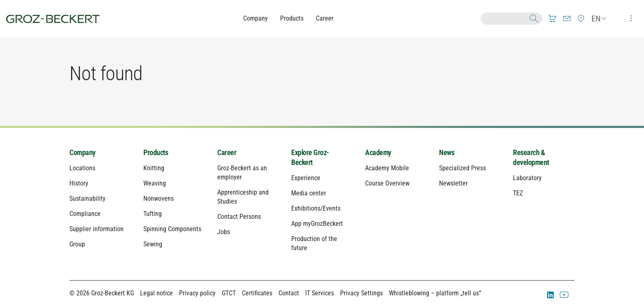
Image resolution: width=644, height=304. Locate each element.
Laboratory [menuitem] (527, 178)
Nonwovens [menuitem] (159, 198)
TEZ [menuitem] (518, 193)
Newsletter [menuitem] (453, 183)
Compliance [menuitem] (85, 214)
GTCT (229, 293)
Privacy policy (197, 293)
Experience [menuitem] (306, 178)
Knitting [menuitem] (154, 168)
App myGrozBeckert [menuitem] (317, 224)
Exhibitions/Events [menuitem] (316, 208)
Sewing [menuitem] (153, 244)
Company (255, 18)
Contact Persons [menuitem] (239, 217)
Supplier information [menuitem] (97, 229)
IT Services (320, 293)
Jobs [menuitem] (224, 232)
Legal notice (156, 293)
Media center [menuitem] (309, 193)
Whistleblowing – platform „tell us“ (435, 293)
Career (325, 18)
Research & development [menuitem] (531, 157)
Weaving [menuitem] (155, 183)
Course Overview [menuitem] (387, 183)
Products (292, 18)
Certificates (257, 293)
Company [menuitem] (83, 152)
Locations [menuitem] (82, 168)
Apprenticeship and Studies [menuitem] (243, 197)
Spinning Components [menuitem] (172, 229)
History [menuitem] (79, 183)
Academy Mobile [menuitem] (387, 168)
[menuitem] (552, 19)
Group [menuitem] (77, 244)
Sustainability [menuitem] (87, 198)
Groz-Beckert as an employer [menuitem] (242, 173)
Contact (289, 293)
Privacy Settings (361, 293)
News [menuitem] (447, 152)
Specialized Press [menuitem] (462, 168)
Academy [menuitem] (378, 152)
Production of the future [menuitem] (314, 243)
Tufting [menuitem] (153, 214)
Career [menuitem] (227, 152)
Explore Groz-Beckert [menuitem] (310, 157)
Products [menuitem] (156, 152)
